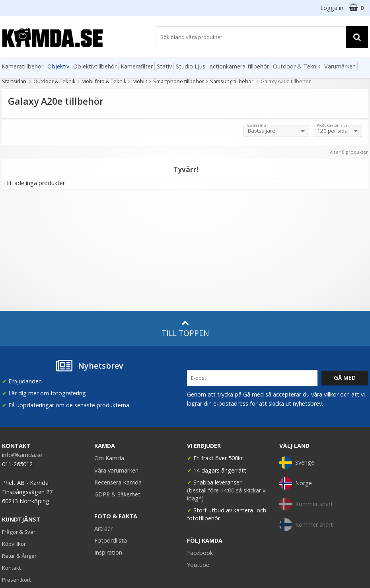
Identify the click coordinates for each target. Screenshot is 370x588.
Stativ (164, 66)
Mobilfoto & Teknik (104, 81)
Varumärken (340, 66)
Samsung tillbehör (232, 81)
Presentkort (16, 580)
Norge (296, 483)
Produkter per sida (332, 125)
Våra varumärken (116, 470)
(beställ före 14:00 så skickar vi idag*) (227, 494)
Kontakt (11, 568)
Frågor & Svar (19, 532)
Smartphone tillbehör (179, 81)
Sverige (297, 463)
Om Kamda (109, 458)
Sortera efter (258, 125)
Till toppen (185, 329)
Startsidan (14, 81)
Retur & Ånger (19, 556)
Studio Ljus (191, 66)
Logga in (332, 8)
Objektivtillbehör (95, 66)
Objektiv (58, 66)
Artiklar (103, 528)
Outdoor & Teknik (297, 66)
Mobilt (140, 81)
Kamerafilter (137, 66)
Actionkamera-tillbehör (239, 66)
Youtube (198, 565)
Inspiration (108, 552)
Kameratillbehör (22, 66)
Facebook (200, 553)
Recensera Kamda (118, 482)
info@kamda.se (22, 455)
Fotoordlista (111, 540)
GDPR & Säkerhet (117, 494)
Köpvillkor (14, 544)
